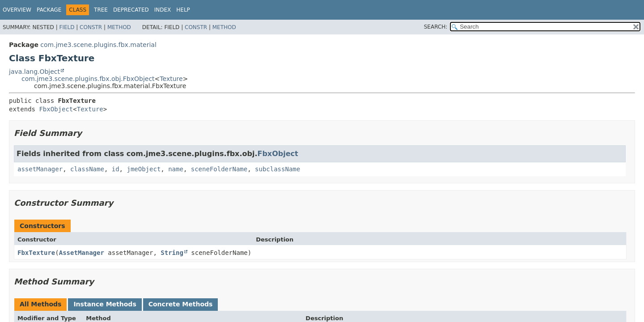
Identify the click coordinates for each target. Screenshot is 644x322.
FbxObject (56, 109)
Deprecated (131, 10)
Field (67, 27)
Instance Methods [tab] (105, 304)
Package (49, 10)
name (176, 169)
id (116, 169)
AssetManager (82, 253)
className (87, 169)
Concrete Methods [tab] (181, 304)
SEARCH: (436, 27)
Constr (91, 27)
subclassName (278, 169)
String (172, 253)
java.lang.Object (34, 72)
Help (183, 10)
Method (119, 27)
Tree (101, 10)
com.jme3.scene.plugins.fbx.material (98, 45)
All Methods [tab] (40, 304)
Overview (17, 10)
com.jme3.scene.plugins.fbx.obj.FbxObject (88, 79)
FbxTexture (36, 253)
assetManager (40, 169)
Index (163, 10)
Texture (171, 79)
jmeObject (144, 169)
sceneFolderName (219, 169)
